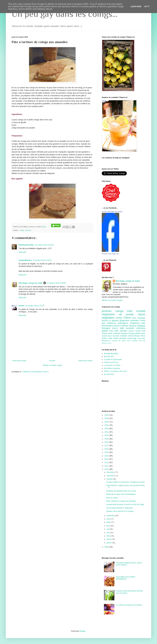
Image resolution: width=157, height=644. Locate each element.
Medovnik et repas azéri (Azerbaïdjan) (121, 494)
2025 (107, 418)
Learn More (136, 7)
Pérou (143, 336)
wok (112, 331)
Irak (144, 341)
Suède (116, 338)
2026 (107, 415)
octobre (110, 479)
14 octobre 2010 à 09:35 (42, 260)
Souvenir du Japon (119, 341)
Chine (128, 318)
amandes (135, 320)
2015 (107, 452)
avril (108, 533)
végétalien (109, 318)
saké (111, 338)
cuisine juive (107, 336)
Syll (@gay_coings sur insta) (31, 283)
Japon (142, 314)
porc (135, 318)
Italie (123, 328)
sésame (133, 326)
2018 (107, 442)
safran (110, 333)
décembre (111, 472)
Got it (147, 7)
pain (143, 323)
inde (132, 311)
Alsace (105, 333)
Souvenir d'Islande (120, 336)
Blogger (82, 631)
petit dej (28, 230)
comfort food (140, 331)
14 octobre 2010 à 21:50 (35, 306)
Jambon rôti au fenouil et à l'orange (120, 511)
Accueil (52, 361)
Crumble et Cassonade (113, 360)
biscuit (105, 320)
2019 (107, 439)
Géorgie (132, 333)
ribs (141, 341)
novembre (111, 476)
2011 (107, 466)
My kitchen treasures (112, 368)
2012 (107, 463)
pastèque (123, 338)
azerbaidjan (141, 338)
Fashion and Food (111, 362)
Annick (22, 306)
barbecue (112, 323)
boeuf (117, 326)
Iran (104, 323)
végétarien (110, 314)
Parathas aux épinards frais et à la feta (121, 491)
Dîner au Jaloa (112, 498)
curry (120, 318)
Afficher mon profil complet (112, 300)
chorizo (105, 338)
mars (109, 536)
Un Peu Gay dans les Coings (112, 212)
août (109, 519)
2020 (107, 435)
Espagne (125, 333)
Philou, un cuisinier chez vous (115, 371)
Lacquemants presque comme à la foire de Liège (125, 504)
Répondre (22, 252)
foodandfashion (25, 260)
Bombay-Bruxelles (26, 245)
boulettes (131, 328)
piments (109, 311)
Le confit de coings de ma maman (129, 605)
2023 (107, 425)
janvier (109, 543)
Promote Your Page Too (110, 254)
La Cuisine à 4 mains (112, 365)
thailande (117, 333)
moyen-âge (132, 338)
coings (22, 230)
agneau (116, 320)
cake (117, 331)
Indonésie (141, 328)
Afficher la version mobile (52, 365)
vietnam (124, 331)
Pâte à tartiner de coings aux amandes (121, 501)
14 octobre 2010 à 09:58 (56, 283)
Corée (143, 320)
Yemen (104, 343)
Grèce (116, 328)
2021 (107, 432)
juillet (109, 522)
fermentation (108, 326)
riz (110, 320)
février (109, 539)
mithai (131, 336)
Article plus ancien (85, 361)
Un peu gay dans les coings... (65, 14)
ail (122, 314)
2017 (107, 446)
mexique (141, 318)
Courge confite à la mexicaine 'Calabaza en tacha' (125, 482)
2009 (107, 547)
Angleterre (136, 323)
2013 (107, 459)
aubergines (124, 323)
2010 (107, 469)
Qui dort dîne (109, 374)
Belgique (141, 326)
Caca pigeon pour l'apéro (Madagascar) (126, 578)
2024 (107, 422)
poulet (132, 314)
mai (108, 529)
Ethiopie (137, 336)
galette (106, 331)
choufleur (135, 341)
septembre (111, 516)
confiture (125, 326)
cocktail (141, 311)
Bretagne (107, 328)
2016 (107, 449)
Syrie (129, 341)
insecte (109, 343)
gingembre (125, 320)
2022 (107, 429)
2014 (107, 456)
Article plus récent (19, 361)
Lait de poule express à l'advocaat (119, 508)
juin (108, 526)
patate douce (140, 333)
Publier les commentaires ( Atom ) (36, 372)
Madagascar (107, 341)
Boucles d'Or (109, 356)
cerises (132, 331)
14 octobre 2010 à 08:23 (44, 245)
